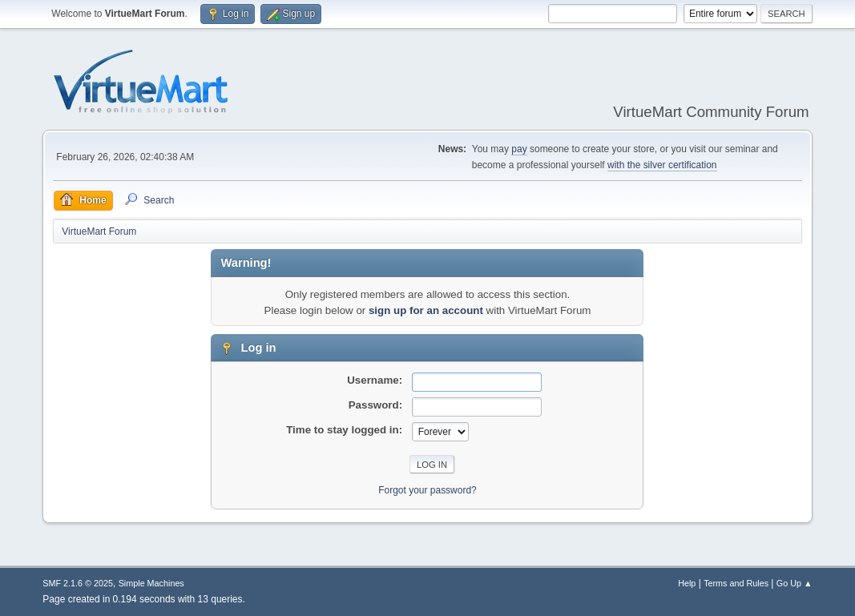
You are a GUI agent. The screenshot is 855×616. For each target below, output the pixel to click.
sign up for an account (426, 310)
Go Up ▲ (795, 583)
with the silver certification (662, 165)
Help (687, 583)
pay (519, 149)
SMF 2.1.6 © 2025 (78, 583)
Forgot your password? (427, 490)
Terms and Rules (736, 583)
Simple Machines (151, 583)
